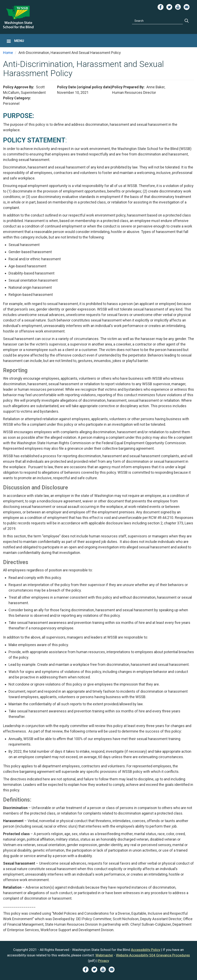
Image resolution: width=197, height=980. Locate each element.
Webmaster (104, 955)
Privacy (104, 961)
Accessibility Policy (146, 950)
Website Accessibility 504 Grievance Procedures (153, 955)
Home (8, 53)
